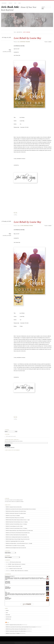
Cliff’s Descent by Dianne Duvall (15, 562)
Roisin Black (8, 577)
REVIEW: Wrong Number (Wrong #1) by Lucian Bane (15, 518)
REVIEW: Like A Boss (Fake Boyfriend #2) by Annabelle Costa (16, 535)
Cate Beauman (8, 588)
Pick (6, 592)
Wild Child (7, 597)
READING (28, 42)
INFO (15, 3)
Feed (8, 623)
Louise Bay (5, 52)
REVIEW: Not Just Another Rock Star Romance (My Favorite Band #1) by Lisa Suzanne (21, 509)
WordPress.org (8, 619)
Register (7, 610)
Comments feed (8, 617)
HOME (19, 3)
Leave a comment (48, 42)
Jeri (19, 42)
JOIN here (8, 445)
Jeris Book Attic (10, 7)
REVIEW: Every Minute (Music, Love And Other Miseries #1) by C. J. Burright (19, 543)
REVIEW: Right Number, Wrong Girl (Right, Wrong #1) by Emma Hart (18, 539)
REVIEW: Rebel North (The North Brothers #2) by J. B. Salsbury (17, 522)
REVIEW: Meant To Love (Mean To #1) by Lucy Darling (15, 546)
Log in (7, 613)
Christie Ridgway (9, 598)
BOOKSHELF (4, 3)
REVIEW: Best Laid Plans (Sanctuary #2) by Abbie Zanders (16, 511)
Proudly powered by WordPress (21, 643)
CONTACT (10, 3)
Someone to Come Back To (10, 576)
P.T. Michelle (8, 582)
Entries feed (8, 615)
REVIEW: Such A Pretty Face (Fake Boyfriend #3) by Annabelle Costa (18, 533)
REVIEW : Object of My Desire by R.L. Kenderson (17, 564)
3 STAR (22, 226)
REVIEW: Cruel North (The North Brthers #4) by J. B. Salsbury (16, 524)
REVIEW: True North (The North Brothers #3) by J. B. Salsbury (16, 528)
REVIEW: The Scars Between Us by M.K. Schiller (14, 526)
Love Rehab (9, 52)
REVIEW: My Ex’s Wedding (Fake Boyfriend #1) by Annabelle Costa (17, 537)
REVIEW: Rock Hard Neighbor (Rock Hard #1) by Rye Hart (16, 548)
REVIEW (31, 226)
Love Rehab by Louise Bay (27, 38)
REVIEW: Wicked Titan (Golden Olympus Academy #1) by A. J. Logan (18, 520)
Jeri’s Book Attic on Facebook (13, 450)
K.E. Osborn (8, 593)
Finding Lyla (7, 587)
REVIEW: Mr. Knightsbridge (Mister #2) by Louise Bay (15, 541)
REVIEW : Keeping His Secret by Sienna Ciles (14, 507)
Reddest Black (8, 582)
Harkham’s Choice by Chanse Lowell (15, 566)
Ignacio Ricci (37, 643)
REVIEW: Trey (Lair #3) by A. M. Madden (13, 516)
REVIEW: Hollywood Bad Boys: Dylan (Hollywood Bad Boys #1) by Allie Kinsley (19, 531)
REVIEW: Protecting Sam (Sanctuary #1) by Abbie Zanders (16, 513)
